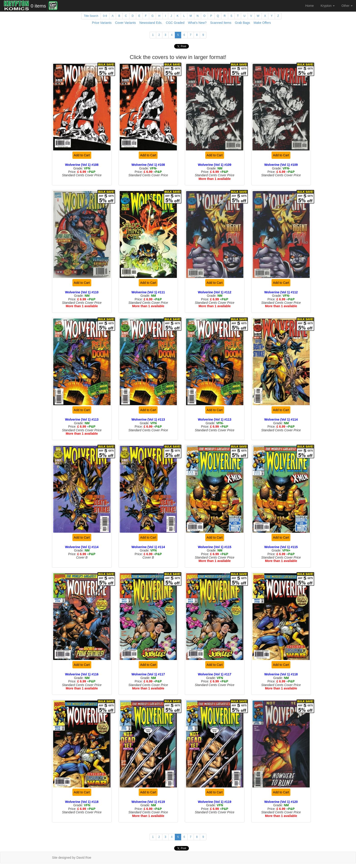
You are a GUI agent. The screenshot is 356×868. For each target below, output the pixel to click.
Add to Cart (82, 155)
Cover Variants (126, 23)
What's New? (197, 23)
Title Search (91, 16)
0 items (38, 6)
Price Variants (102, 23)
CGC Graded (175, 23)
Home (310, 6)
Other (347, 6)
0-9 (105, 16)
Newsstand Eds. (151, 23)
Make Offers (262, 23)
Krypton (328, 6)
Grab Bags (242, 23)
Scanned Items (221, 23)
